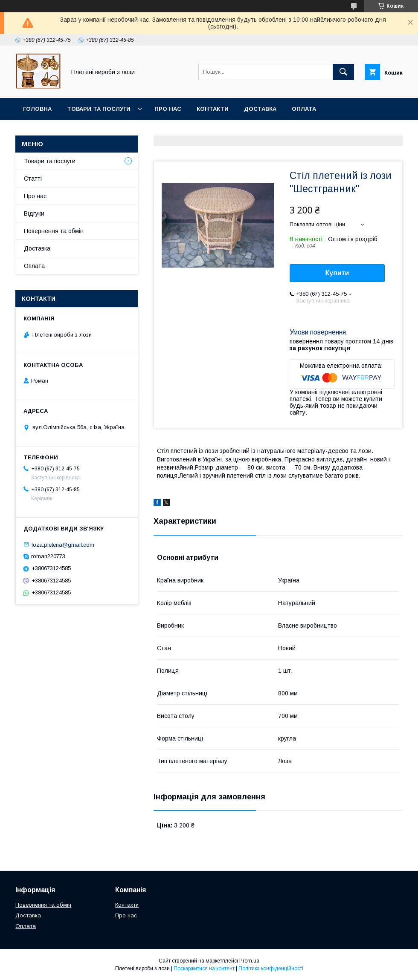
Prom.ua (249, 961)
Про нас (168, 109)
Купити (337, 273)
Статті (33, 179)
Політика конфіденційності (271, 968)
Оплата (304, 109)
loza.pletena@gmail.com (63, 544)
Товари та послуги (99, 109)
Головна (37, 109)
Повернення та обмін (59, 131)
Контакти (213, 109)
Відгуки (34, 213)
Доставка (260, 109)
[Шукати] (343, 72)
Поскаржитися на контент (204, 968)
